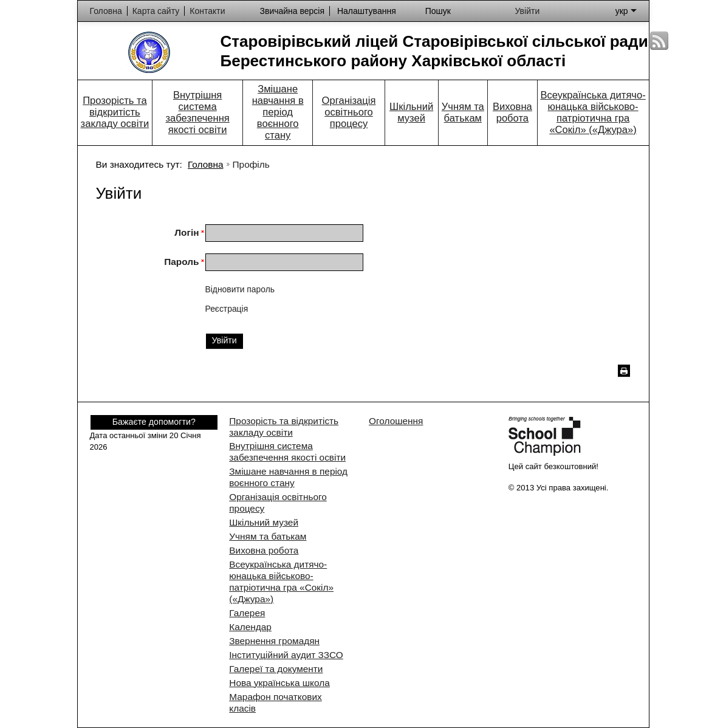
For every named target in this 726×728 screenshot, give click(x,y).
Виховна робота (512, 112)
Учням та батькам (463, 112)
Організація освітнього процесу (349, 112)
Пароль (181, 262)
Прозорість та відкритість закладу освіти (115, 112)
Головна (205, 164)
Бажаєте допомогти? (154, 422)
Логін (187, 232)
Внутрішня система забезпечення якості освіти (197, 112)
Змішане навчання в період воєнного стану (278, 112)
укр (626, 11)
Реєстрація (227, 309)
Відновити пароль (240, 289)
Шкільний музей (411, 112)
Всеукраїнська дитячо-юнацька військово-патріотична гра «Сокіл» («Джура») (593, 112)
